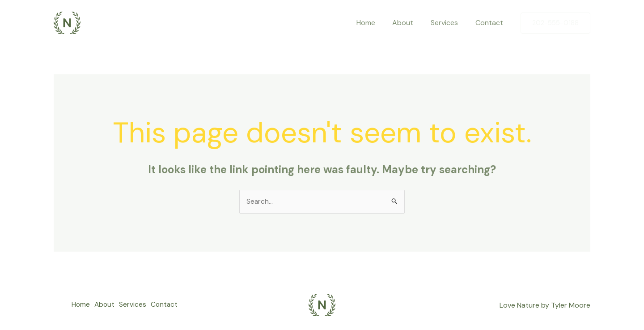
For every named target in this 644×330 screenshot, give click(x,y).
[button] (555, 23)
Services (449, 23)
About (410, 23)
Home (376, 23)
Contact (491, 23)
